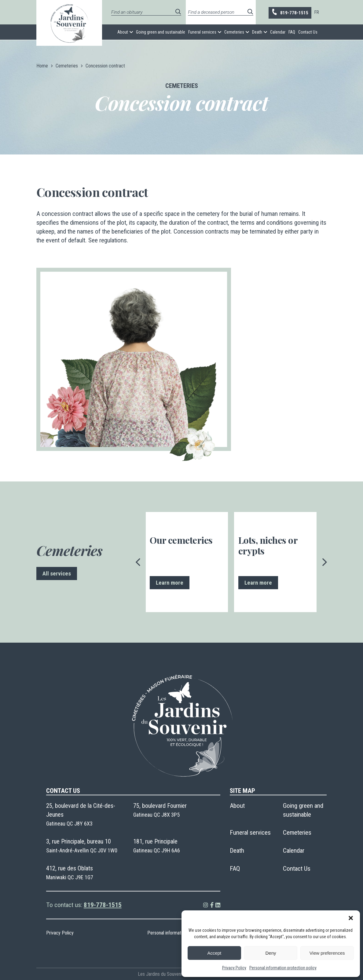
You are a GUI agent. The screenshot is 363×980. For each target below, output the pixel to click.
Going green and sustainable (161, 32)
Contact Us (308, 32)
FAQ (292, 32)
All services (57, 573)
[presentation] (138, 562)
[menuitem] (317, 12)
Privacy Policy (234, 968)
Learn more (170, 583)
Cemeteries (234, 32)
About (123, 32)
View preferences (327, 953)
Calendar (278, 32)
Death (257, 32)
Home (42, 66)
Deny (271, 953)
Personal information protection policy (283, 968)
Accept (214, 953)
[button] (351, 918)
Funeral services (202, 32)
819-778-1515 (290, 12)
